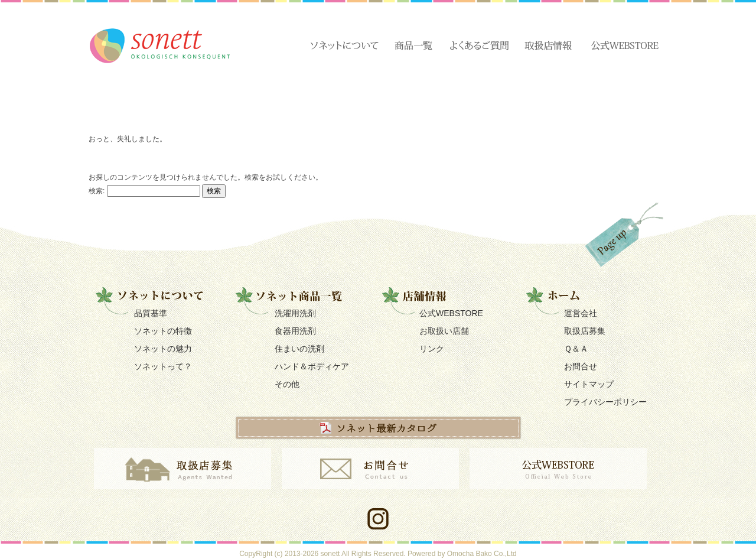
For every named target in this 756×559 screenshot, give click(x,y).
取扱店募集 (585, 331)
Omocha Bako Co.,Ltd (482, 554)
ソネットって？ (163, 366)
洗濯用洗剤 (295, 313)
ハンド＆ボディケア (312, 366)
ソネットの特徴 (163, 331)
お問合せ (581, 366)
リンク (432, 349)
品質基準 (151, 313)
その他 (287, 384)
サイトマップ (589, 384)
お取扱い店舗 (444, 331)
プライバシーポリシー (605, 402)
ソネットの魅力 (163, 349)
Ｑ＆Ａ (576, 349)
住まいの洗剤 (299, 349)
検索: (97, 190)
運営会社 (581, 313)
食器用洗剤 (295, 331)
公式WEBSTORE (451, 313)
